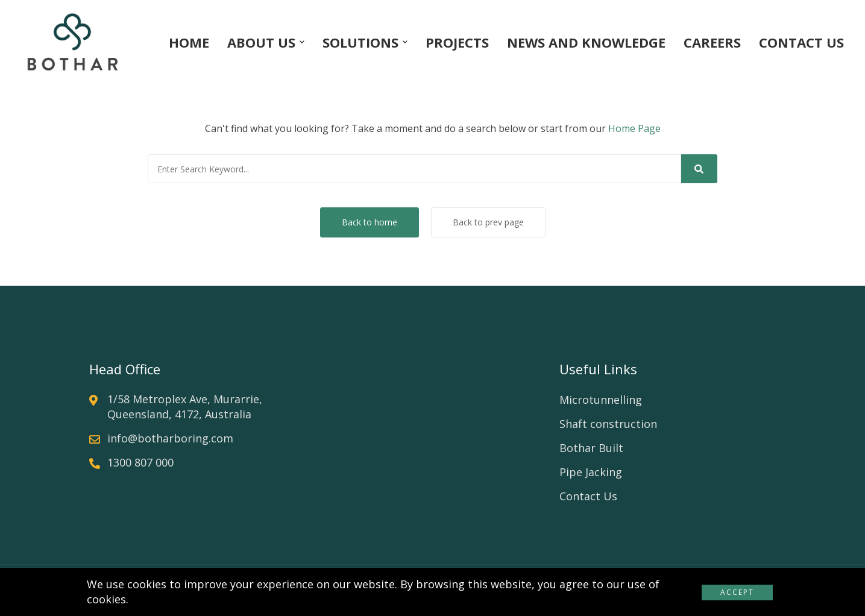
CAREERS (712, 42)
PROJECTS (457, 42)
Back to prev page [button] (488, 222)
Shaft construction (608, 424)
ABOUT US (261, 42)
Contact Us (588, 496)
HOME (189, 42)
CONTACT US (801, 42)
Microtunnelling (601, 400)
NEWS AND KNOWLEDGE (586, 42)
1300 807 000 (140, 462)
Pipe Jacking (591, 472)
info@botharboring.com (170, 438)
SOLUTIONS (360, 42)
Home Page (634, 128)
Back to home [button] (370, 222)
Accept (737, 592)
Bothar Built (591, 448)
